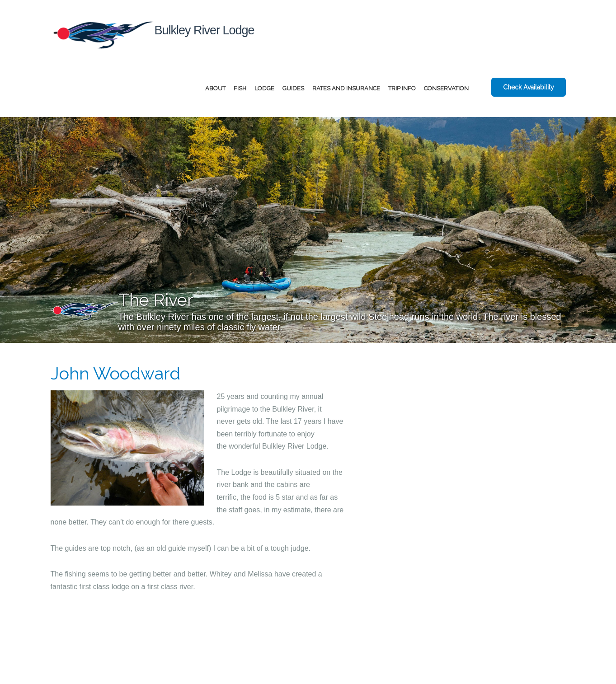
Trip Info (402, 88)
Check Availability (529, 87)
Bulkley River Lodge (153, 34)
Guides (293, 88)
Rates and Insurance (346, 88)
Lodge (264, 88)
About (215, 88)
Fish (240, 88)
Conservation (446, 88)
